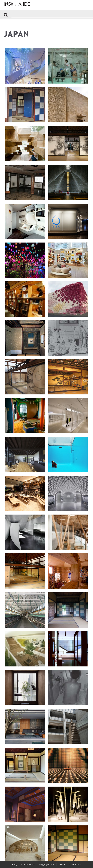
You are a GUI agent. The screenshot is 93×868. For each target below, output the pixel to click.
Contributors (28, 864)
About (62, 864)
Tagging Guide (47, 864)
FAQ (15, 864)
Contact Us (75, 864)
